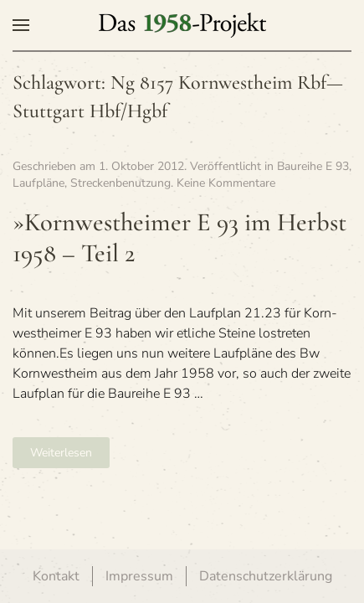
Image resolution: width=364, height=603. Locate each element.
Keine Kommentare (226, 183)
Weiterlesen (61, 453)
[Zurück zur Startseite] (182, 25)
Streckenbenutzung (120, 183)
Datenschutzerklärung (266, 576)
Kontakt (56, 576)
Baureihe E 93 (313, 166)
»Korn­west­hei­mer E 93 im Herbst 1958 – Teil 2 (179, 238)
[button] (21, 25)
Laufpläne (38, 183)
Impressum (139, 576)
